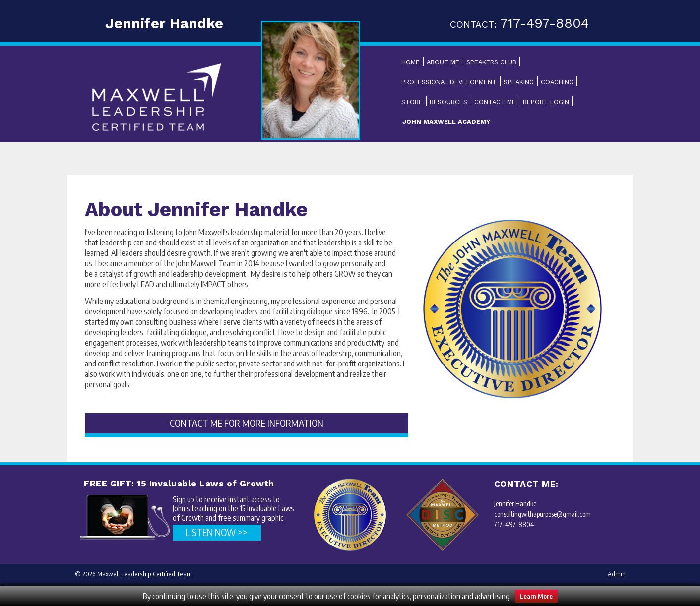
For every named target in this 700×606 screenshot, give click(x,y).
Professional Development (449, 82)
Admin (617, 574)
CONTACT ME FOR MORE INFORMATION (247, 423)
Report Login (546, 102)
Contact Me (495, 102)
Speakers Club (491, 62)
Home (411, 62)
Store (412, 102)
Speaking (519, 82)
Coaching (557, 82)
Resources (448, 102)
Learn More (536, 596)
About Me (443, 62)
